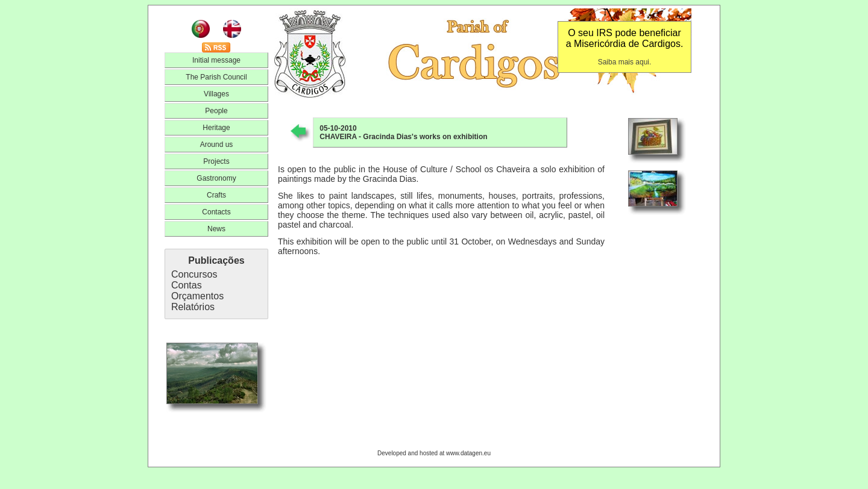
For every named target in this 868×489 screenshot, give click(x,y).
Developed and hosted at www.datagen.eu (434, 453)
